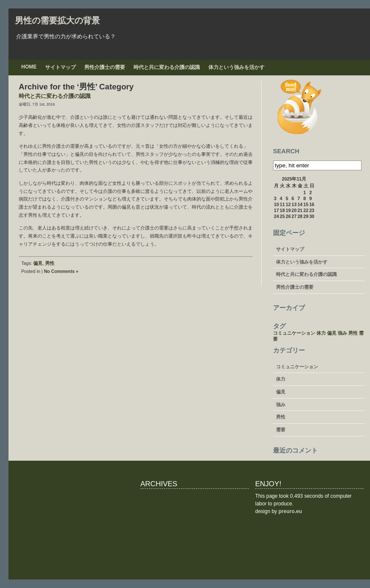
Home (29, 67)
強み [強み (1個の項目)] (342, 333)
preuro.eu (290, 511)
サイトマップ (60, 67)
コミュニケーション (297, 367)
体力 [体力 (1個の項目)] (321, 333)
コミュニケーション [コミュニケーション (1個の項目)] (294, 333)
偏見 (38, 263)
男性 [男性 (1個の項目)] (353, 333)
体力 (281, 379)
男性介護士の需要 (105, 67)
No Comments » (61, 271)
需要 (281, 430)
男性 (50, 263)
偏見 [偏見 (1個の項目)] (332, 333)
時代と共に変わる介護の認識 (167, 67)
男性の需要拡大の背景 (57, 20)
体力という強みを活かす (236, 67)
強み (281, 404)
